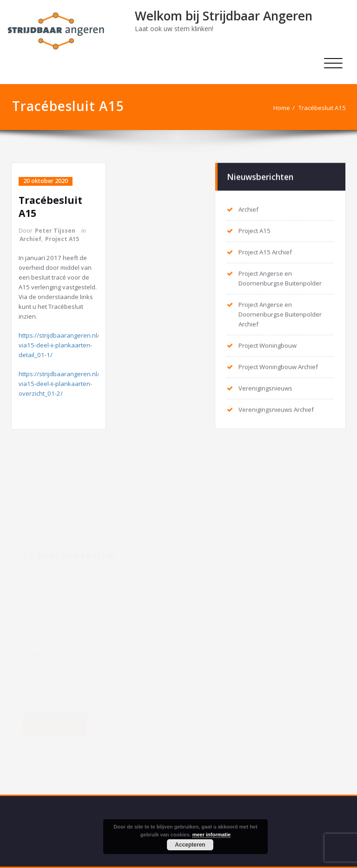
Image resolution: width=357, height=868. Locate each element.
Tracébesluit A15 (322, 108)
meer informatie (212, 835)
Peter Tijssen (55, 231)
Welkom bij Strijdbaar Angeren (224, 16)
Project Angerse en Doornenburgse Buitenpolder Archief (280, 314)
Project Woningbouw (268, 345)
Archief (30, 239)
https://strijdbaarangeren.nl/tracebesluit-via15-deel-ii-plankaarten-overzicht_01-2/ (77, 384)
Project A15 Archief (265, 252)
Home (282, 108)
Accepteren (190, 845)
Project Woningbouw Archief (278, 366)
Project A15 (62, 239)
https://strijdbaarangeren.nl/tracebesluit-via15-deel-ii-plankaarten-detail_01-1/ (77, 345)
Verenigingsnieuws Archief (276, 409)
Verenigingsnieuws (265, 388)
